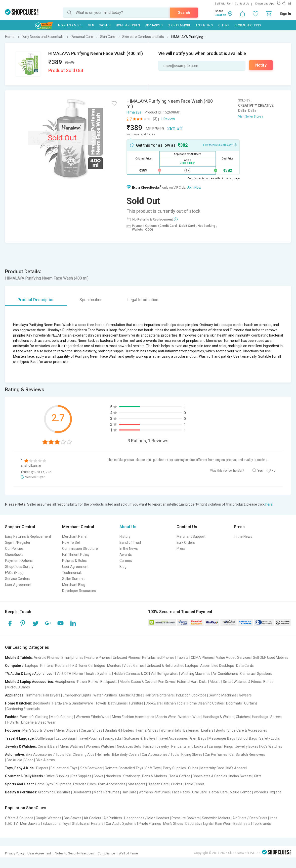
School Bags (247, 738)
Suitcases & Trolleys (140, 738)
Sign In (285, 14)
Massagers (137, 784)
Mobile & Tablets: (19, 658)
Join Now (194, 187)
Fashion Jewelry (156, 746)
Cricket (177, 784)
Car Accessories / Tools (160, 754)
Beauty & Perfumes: (21, 792)
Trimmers (33, 695)
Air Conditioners (225, 674)
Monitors (114, 666)
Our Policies (14, 549)
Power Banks (88, 682)
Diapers (42, 768)
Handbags (260, 717)
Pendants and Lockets (189, 746)
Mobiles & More (70, 25)
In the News (129, 549)
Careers (126, 561)
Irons (273, 818)
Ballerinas (191, 730)
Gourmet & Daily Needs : (25, 776)
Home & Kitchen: (19, 703)
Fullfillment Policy (76, 555)
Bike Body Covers (126, 754)
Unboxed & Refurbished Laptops (172, 666)
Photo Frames (150, 824)
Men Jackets (30, 824)
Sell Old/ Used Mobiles (271, 658)
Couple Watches (49, 818)
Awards (126, 555)
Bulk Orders (186, 542)
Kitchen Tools (175, 703)
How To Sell (71, 542)
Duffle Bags (45, 738)
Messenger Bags (222, 738)
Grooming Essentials (54, 792)
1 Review (168, 119)
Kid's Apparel (237, 768)
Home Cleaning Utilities (206, 703)
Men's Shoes (173, 824)
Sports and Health (20, 784)
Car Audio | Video (20, 760)
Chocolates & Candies (210, 776)
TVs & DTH (63, 674)
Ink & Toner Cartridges (87, 666)
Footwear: (13, 730)
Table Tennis (194, 784)
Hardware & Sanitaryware (73, 703)
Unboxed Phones (126, 658)
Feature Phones (98, 658)
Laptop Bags (66, 738)
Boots (220, 730)
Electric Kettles (131, 695)
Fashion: (12, 717)
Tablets (183, 658)
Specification (91, 300)
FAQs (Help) (14, 573)
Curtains (251, 703)
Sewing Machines (223, 695)
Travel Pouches (90, 738)
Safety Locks (270, 738)
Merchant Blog (74, 585)
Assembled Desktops (217, 666)
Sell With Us (223, 4)
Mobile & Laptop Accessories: (30, 682)
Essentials (205, 25)
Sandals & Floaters (119, 730)
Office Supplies (57, 776)
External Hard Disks (192, 682)
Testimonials (72, 573)
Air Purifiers (113, 818)
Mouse (215, 682)
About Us (128, 527)
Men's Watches (72, 746)
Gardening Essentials (23, 709)
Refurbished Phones (158, 658)
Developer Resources (79, 591)
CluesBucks (14, 555)
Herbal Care (219, 792)
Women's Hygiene (268, 792)
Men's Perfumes (107, 792)
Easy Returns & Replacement (28, 536)
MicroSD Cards (18, 687)
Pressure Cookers (186, 818)
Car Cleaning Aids (80, 754)
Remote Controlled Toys (124, 768)
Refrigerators (168, 674)
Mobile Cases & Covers (138, 682)
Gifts (258, 776)
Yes (260, 471)
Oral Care (200, 792)
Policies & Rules (74, 561)
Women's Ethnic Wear (93, 717)
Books (98, 776)
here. (269, 504)
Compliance (106, 853)
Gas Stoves (73, 818)
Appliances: (15, 695)
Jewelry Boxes (247, 746)
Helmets (103, 754)
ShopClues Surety (19, 567)
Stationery (132, 776)
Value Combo (241, 792)
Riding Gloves (192, 754)
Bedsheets (41, 703)
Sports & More (179, 25)
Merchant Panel (75, 536)
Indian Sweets (241, 776)
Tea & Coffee (180, 776)
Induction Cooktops (191, 695)
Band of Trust (130, 542)
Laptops (32, 666)
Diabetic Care (158, 784)
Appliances (154, 25)
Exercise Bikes (84, 784)
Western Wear (189, 717)
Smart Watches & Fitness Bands (248, 682)
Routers (61, 666)
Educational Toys (64, 768)
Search (184, 13)
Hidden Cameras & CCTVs (134, 674)
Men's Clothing (62, 717)
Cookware (154, 703)
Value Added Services (233, 658)
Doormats (234, 703)
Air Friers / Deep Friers (250, 818)
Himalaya (134, 112)
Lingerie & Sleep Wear (38, 722)
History (125, 536)
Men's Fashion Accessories (133, 717)
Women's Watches (100, 746)
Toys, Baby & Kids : (20, 768)
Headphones (65, 682)
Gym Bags (198, 738)
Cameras (247, 674)
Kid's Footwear (91, 768)
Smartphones (72, 658)
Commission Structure (80, 549)
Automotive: (15, 754)
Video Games (134, 666)
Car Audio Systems (121, 824)
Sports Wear (166, 717)
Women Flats (171, 730)
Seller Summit (73, 579)
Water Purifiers (105, 695)
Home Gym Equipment (53, 784)
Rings (228, 746)
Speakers (265, 674)
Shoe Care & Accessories (247, 730)
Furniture (136, 703)
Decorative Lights (199, 824)
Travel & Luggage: (20, 738)
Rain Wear (223, 824)
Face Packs (181, 792)
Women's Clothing (34, 717)
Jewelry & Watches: (21, 746)
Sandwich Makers (216, 818)
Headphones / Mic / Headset (147, 818)
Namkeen (113, 776)
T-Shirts (13, 722)
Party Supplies (174, 768)
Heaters (97, 824)
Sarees (276, 717)
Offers (224, 25)
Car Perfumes (216, 754)
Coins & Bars (48, 746)
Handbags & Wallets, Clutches (226, 717)
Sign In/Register (18, 542)
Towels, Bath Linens (111, 703)
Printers (47, 666)
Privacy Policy (15, 853)
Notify (261, 65)
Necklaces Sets (129, 746)
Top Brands (262, 824)
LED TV (12, 824)
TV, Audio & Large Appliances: (29, 674)
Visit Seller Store (250, 117)
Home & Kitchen (128, 25)
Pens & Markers (155, 776)
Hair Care (129, 792)
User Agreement (18, 585)
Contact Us (242, 4)
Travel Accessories (173, 738)
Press (181, 549)
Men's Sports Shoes (38, 730)
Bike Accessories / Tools (45, 754)
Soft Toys (153, 768)
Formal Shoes (147, 730)
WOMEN (105, 25)
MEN (91, 25)
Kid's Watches (271, 746)
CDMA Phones (202, 658)
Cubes (193, 768)
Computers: (15, 666)
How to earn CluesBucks (220, 145)
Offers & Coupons (19, 818)
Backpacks (109, 682)
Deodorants (82, 792)
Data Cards (245, 666)
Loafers (207, 730)
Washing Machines (195, 674)
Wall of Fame (128, 853)
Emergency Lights (77, 695)
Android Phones (46, 658)
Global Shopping (248, 25)
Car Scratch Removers (247, 754)
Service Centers (18, 579)
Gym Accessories (112, 784)
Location (220, 15)
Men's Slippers (67, 730)
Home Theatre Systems (92, 674)
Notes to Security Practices (74, 853)
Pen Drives (166, 682)
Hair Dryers (52, 695)
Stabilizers (80, 824)
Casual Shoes (92, 730)
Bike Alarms (45, 760)
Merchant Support (191, 536)
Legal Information (143, 300)
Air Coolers (92, 818)
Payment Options (19, 561)
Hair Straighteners (159, 695)
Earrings (215, 746)
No (273, 471)
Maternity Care (212, 768)
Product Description (36, 300)
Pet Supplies (81, 776)
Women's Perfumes (154, 792)
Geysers (245, 695)
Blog (123, 567)
